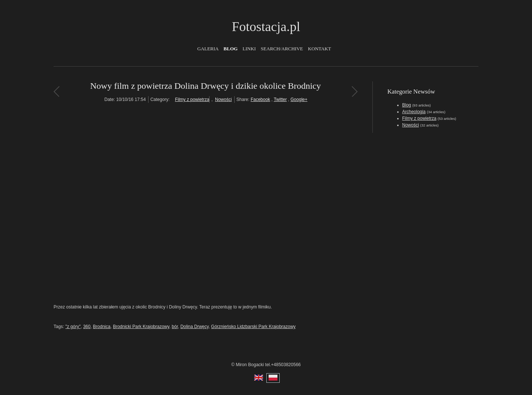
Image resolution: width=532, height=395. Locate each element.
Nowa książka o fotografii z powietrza (56, 91)
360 (87, 327)
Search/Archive (282, 49)
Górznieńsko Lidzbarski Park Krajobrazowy (253, 327)
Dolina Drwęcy (194, 327)
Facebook (260, 99)
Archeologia (414, 112)
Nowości (223, 99)
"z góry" (73, 327)
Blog (231, 49)
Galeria (208, 49)
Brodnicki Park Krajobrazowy (141, 327)
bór (175, 327)
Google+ (299, 99)
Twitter (280, 99)
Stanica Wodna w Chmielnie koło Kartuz (354, 91)
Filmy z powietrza (192, 99)
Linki (249, 49)
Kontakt (319, 49)
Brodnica (102, 327)
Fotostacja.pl (266, 27)
